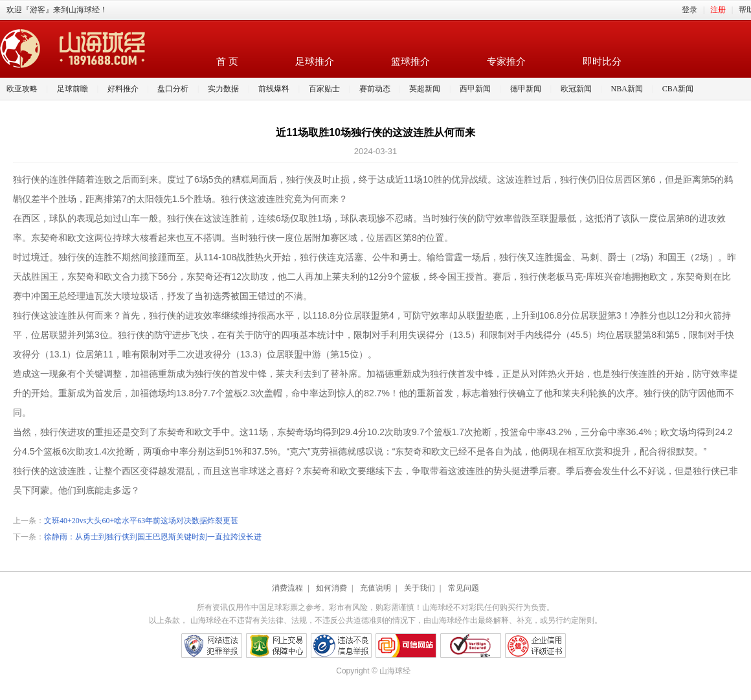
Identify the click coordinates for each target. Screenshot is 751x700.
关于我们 (420, 588)
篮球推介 (410, 62)
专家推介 (506, 62)
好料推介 (123, 89)
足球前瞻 (73, 89)
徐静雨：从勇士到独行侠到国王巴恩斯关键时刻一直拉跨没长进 (153, 537)
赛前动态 (375, 89)
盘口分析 (173, 89)
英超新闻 (425, 89)
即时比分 (602, 62)
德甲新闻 (526, 89)
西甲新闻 (475, 89)
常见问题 (464, 588)
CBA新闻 (678, 89)
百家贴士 (324, 89)
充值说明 (375, 588)
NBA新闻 (627, 89)
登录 (689, 10)
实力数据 (223, 89)
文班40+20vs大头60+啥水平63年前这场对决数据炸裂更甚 (141, 521)
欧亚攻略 (22, 89)
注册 (718, 10)
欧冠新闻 (576, 89)
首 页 (227, 62)
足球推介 (315, 62)
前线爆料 (274, 89)
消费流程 (287, 588)
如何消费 (331, 588)
